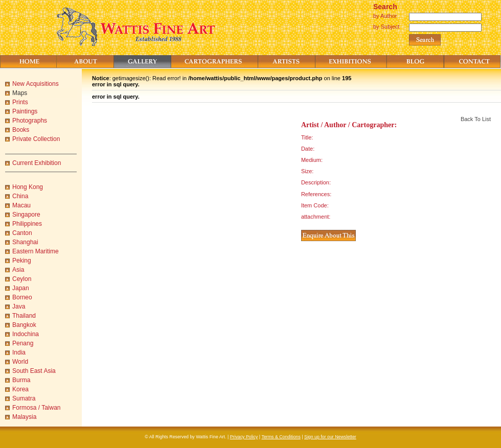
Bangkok (24, 325)
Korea (20, 389)
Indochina (26, 334)
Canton (22, 233)
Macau (21, 205)
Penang (23, 343)
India (19, 352)
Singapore (26, 215)
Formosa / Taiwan (36, 408)
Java (19, 306)
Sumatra (24, 398)
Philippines (27, 224)
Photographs (30, 121)
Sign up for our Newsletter (330, 437)
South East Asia (34, 371)
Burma (21, 380)
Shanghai (25, 242)
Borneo (22, 297)
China (20, 196)
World (20, 362)
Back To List (476, 119)
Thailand (24, 316)
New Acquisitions (36, 84)
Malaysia (24, 417)
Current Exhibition (37, 163)
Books (21, 130)
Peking (22, 261)
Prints (20, 102)
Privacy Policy (244, 437)
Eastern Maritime (36, 251)
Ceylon (22, 279)
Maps (20, 93)
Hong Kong (28, 187)
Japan (21, 288)
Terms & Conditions (281, 437)
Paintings (25, 111)
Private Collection (36, 139)
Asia (18, 270)
